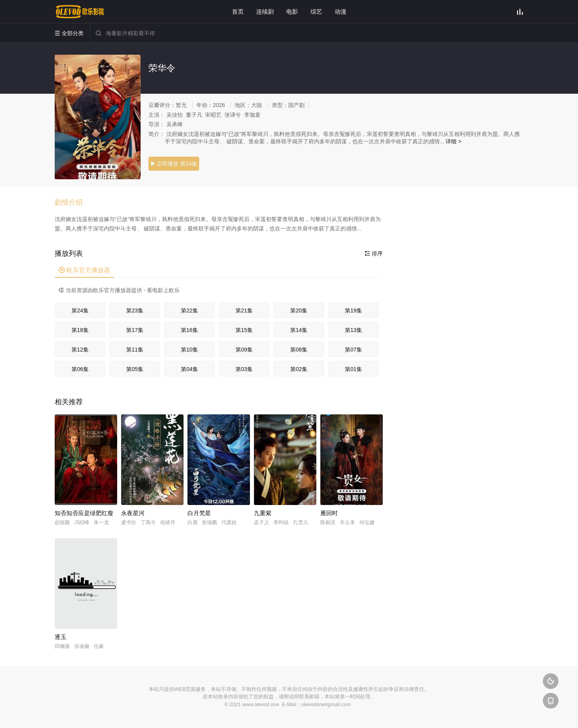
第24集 (80, 310)
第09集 (244, 350)
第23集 (135, 310)
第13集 (353, 330)
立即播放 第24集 (174, 164)
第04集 (189, 369)
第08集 (299, 350)
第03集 (244, 369)
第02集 (299, 369)
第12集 (80, 350)
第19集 (353, 310)
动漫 (341, 12)
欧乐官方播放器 (84, 270)
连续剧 (265, 12)
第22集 (189, 310)
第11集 (135, 350)
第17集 (135, 330)
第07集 (353, 350)
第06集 (80, 369)
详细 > (453, 141)
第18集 (80, 330)
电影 (292, 12)
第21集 (244, 310)
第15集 (244, 330)
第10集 (189, 350)
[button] (73, 203)
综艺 (316, 12)
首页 (238, 12)
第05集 (135, 369)
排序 (374, 253)
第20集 (299, 310)
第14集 (299, 330)
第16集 (189, 330)
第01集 (353, 369)
